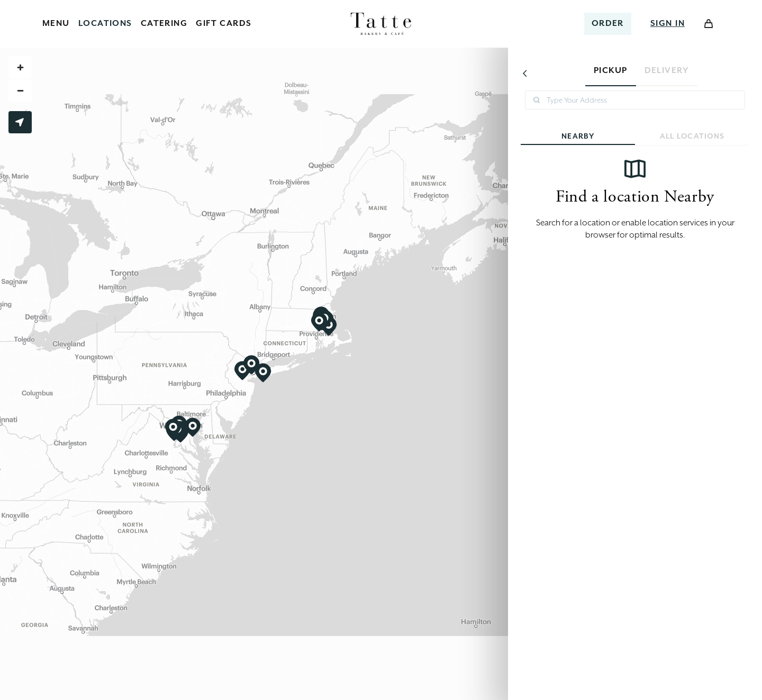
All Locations (646, 135)
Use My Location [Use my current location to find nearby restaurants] (20, 122)
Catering (164, 23)
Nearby (613, 135)
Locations (105, 23)
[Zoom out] (20, 90)
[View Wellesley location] (319, 322)
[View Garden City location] (263, 373)
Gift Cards (224, 23)
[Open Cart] (709, 24)
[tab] (611, 73)
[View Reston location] (173, 429)
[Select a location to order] (608, 24)
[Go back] (525, 73)
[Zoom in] (20, 67)
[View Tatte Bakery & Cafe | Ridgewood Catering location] (251, 365)
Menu (56, 23)
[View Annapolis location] (193, 428)
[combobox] (635, 100)
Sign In (668, 23)
